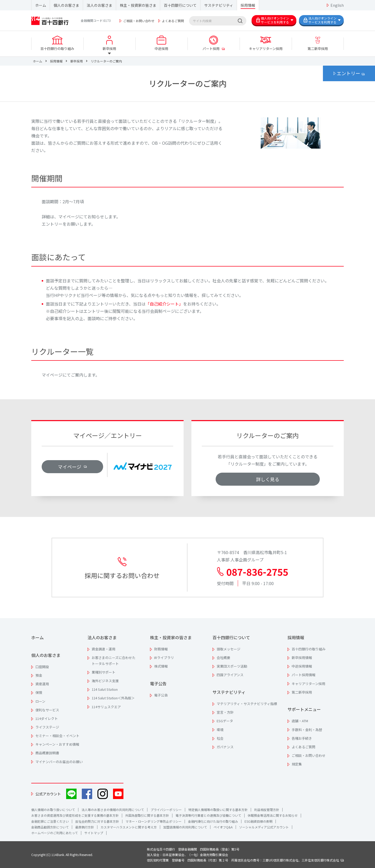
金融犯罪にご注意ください (50, 821)
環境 (220, 730)
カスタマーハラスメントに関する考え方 (129, 827)
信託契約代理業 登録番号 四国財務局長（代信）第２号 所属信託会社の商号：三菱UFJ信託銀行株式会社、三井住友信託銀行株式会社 (245, 860)
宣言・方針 (225, 712)
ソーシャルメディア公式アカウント (264, 827)
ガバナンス (225, 747)
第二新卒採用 (302, 692)
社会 (220, 738)
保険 (39, 692)
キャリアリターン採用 (308, 684)
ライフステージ (47, 727)
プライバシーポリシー (166, 810)
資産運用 (42, 684)
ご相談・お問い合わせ (139, 21)
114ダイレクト (47, 718)
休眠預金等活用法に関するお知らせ (273, 815)
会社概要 (223, 658)
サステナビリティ (219, 5)
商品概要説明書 (47, 753)
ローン (40, 701)
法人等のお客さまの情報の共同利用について (113, 810)
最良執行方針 (85, 827)
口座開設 (42, 667)
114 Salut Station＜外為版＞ (113, 698)
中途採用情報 (302, 666)
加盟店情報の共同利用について (185, 827)
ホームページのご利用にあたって (55, 833)
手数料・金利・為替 (307, 730)
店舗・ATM (300, 721)
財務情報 (161, 649)
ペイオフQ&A (223, 827)
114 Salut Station (105, 689)
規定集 (297, 764)
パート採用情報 (304, 675)
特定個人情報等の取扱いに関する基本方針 (218, 810)
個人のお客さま (66, 5)
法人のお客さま (99, 5)
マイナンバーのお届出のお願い (59, 762)
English (337, 5)
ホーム (41, 5)
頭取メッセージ (229, 649)
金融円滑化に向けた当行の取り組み (213, 821)
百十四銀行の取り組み (309, 649)
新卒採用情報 (302, 658)
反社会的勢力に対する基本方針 (97, 821)
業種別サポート (104, 672)
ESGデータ (225, 721)
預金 (39, 675)
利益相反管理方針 (267, 810)
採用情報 (248, 5)
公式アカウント (48, 794)
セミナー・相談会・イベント (57, 736)
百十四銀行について (180, 5)
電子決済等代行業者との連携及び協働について (208, 815)
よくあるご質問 (173, 21)
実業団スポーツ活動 (232, 666)
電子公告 (158, 683)
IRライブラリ (164, 658)
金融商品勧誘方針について (50, 827)
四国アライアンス (230, 675)
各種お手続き (302, 738)
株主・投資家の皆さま (138, 5)
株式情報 (161, 666)
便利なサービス (47, 710)
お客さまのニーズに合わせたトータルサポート (114, 661)
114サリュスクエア (106, 707)
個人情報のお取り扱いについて (53, 810)
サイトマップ (94, 833)
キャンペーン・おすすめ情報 (57, 744)
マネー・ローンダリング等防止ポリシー (154, 821)
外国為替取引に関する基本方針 (147, 815)
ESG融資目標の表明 (258, 821)
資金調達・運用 (104, 649)
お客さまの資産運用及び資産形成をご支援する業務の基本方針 (75, 815)
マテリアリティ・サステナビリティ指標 (247, 704)
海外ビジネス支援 (105, 681)
